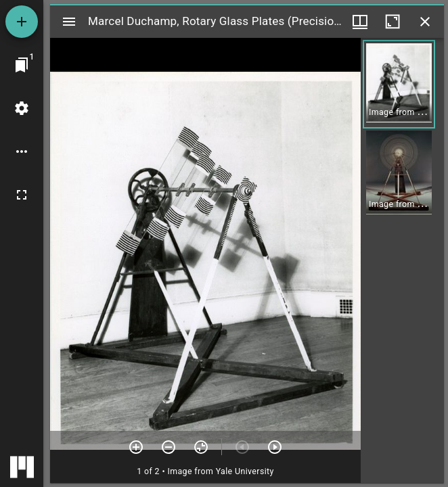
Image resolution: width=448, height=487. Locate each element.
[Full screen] (22, 195)
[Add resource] (22, 22)
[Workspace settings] (22, 108)
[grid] (402, 260)
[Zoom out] (169, 447)
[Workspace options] (22, 152)
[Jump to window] (22, 65)
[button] (399, 84)
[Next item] (275, 447)
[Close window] (425, 22)
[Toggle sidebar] (69, 22)
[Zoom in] (136, 447)
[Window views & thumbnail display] (360, 22)
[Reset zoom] (201, 447)
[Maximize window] (393, 22)
